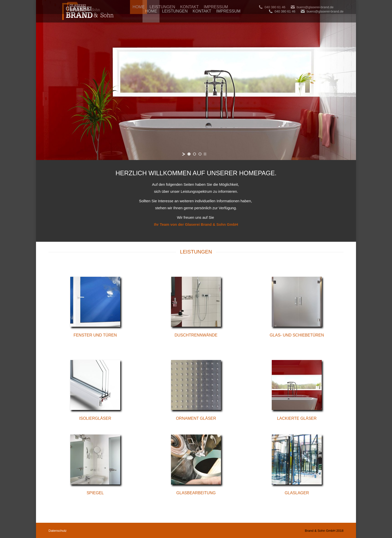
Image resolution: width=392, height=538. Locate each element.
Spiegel (95, 493)
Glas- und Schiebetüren (297, 335)
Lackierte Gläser (297, 418)
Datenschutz (57, 531)
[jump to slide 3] (200, 154)
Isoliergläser (95, 418)
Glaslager (297, 493)
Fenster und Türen (95, 335)
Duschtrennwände (196, 335)
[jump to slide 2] (194, 154)
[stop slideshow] (205, 154)
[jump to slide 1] (189, 154)
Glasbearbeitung (196, 493)
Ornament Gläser (196, 418)
